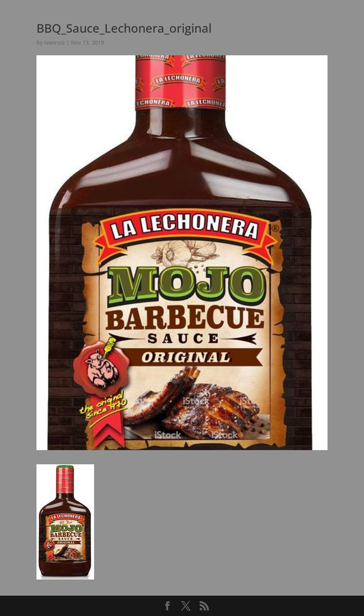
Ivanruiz (55, 42)
